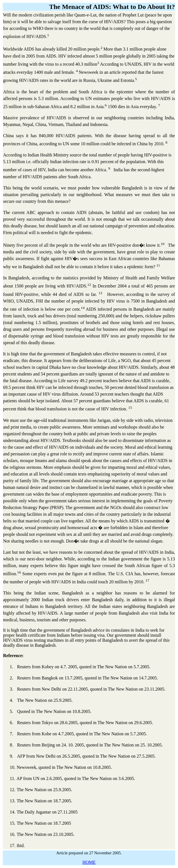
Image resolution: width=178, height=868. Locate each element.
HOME (89, 862)
